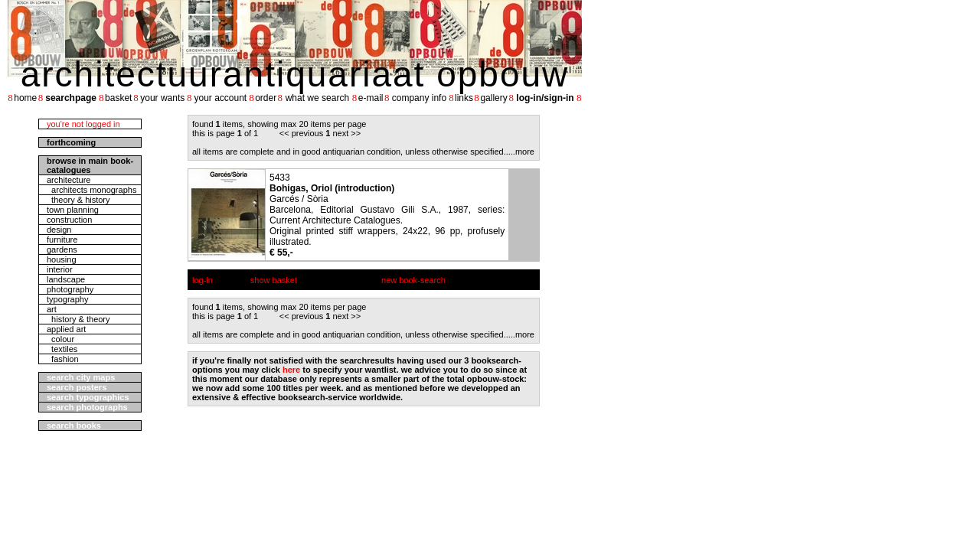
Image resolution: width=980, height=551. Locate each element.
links (464, 98)
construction (69, 220)
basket (118, 98)
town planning (73, 210)
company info (419, 98)
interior (60, 269)
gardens (62, 249)
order (266, 98)
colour (60, 339)
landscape (66, 279)
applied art (66, 329)
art (52, 309)
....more (520, 152)
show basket (274, 280)
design (59, 230)
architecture (69, 180)
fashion (63, 359)
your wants (162, 98)
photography (70, 289)
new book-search (413, 280)
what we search (317, 98)
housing (62, 259)
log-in (203, 280)
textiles (62, 349)
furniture (62, 240)
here (291, 370)
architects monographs (91, 190)
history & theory (78, 319)
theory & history (78, 200)
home (25, 98)
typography (67, 299)
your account (220, 98)
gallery (493, 98)
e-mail (371, 98)
